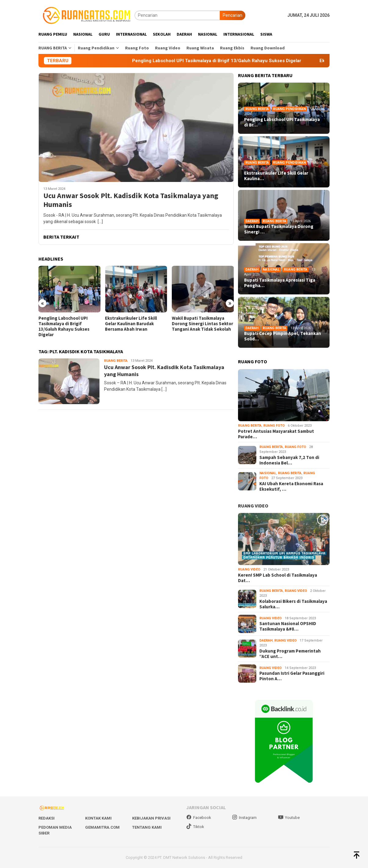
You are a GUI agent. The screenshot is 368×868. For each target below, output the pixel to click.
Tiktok (195, 827)
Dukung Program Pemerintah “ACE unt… (290, 654)
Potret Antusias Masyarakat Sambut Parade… (276, 434)
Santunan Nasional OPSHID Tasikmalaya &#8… (288, 626)
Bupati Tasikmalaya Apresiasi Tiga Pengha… (280, 283)
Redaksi (47, 818)
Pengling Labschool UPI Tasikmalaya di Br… (282, 122)
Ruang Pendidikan (289, 109)
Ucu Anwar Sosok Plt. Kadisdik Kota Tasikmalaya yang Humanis (131, 200)
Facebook (199, 818)
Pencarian (233, 15)
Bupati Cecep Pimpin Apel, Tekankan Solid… (283, 336)
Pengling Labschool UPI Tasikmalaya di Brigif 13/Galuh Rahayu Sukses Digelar (64, 326)
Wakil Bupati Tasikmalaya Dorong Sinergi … (279, 229)
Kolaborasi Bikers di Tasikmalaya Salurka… (293, 604)
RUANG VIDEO (253, 506)
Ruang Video (249, 569)
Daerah (252, 221)
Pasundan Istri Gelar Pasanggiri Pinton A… (292, 676)
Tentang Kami (147, 827)
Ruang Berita (116, 361)
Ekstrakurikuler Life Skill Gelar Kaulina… (276, 176)
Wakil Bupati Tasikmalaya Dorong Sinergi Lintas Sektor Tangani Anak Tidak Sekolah (202, 324)
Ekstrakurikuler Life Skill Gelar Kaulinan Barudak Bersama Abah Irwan (131, 324)
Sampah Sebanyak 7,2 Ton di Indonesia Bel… (289, 460)
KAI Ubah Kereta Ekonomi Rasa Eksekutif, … (291, 486)
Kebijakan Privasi (151, 818)
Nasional (271, 270)
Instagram (244, 818)
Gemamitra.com (102, 827)
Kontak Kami (98, 818)
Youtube (289, 818)
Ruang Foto (274, 426)
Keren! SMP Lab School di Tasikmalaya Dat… (278, 578)
